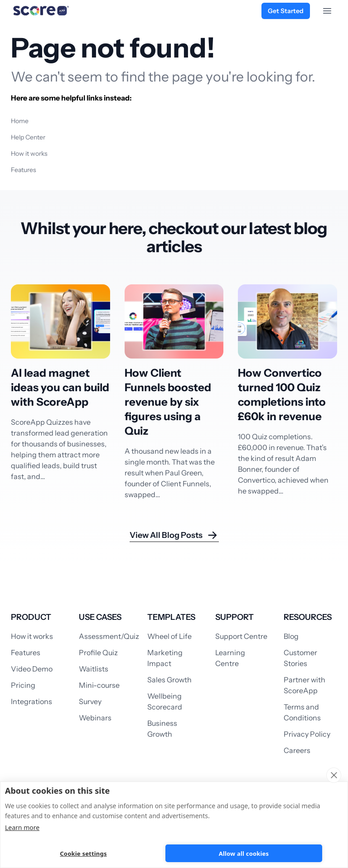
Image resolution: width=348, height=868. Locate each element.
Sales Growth (169, 680)
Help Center (28, 137)
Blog (291, 636)
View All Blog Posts (174, 535)
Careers (297, 750)
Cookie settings (83, 854)
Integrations (31, 701)
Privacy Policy (307, 734)
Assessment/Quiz (109, 636)
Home (20, 121)
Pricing (23, 685)
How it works (29, 153)
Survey (90, 701)
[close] (334, 775)
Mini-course (99, 685)
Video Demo (32, 669)
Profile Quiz (98, 652)
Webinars (95, 718)
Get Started (286, 11)
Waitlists (94, 669)
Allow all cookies (244, 854)
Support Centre (241, 636)
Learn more (22, 827)
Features (24, 170)
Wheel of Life (169, 636)
